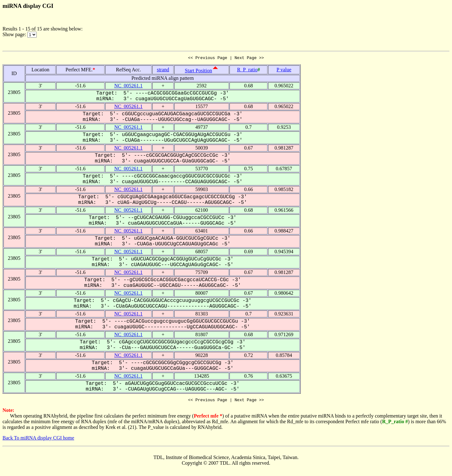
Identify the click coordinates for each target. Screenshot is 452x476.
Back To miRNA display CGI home (38, 440)
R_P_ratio (247, 71)
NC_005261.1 (128, 87)
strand (163, 71)
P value (284, 71)
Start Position (199, 71)
